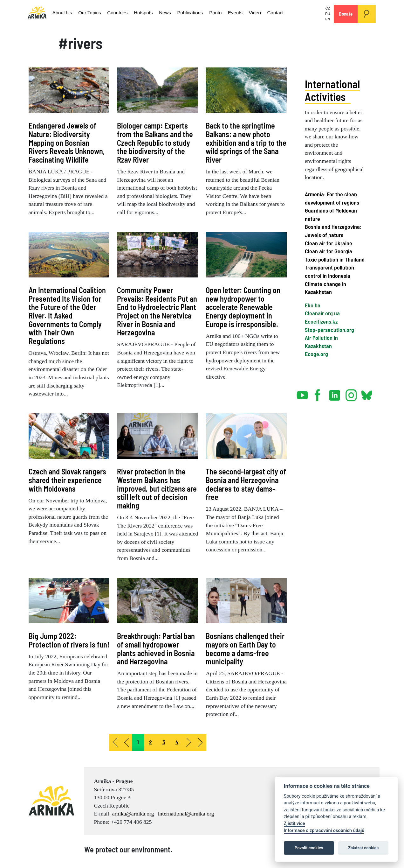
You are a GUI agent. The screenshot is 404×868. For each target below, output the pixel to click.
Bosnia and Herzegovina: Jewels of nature (333, 231)
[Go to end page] (201, 742)
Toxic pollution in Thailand (335, 259)
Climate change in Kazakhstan (325, 288)
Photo (200, 12)
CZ (328, 8)
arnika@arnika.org (133, 814)
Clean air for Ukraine (329, 243)
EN (328, 19)
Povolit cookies (309, 848)
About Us (61, 12)
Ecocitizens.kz (321, 321)
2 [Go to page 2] (151, 742)
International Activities (332, 90)
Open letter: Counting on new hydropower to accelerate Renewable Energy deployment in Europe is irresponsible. (243, 307)
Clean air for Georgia (329, 251)
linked (335, 393)
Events (219, 12)
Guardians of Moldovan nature (331, 214)
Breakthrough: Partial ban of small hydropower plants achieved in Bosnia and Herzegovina (156, 649)
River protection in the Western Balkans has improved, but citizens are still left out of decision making (157, 488)
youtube (303, 393)
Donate (346, 14)
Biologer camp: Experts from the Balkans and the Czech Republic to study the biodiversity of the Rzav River (155, 143)
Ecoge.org (316, 354)
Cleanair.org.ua (322, 313)
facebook (319, 393)
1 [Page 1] (138, 742)
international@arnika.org (186, 814)
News (154, 12)
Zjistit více (294, 824)
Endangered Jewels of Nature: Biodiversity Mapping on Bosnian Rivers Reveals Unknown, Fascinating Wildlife (67, 143)
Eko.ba (313, 305)
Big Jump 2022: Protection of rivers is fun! (69, 640)
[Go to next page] (189, 742)
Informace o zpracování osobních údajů (324, 831)
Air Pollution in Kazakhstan (321, 342)
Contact (255, 12)
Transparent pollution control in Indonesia (329, 271)
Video (237, 12)
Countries (110, 12)
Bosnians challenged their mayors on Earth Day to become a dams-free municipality (245, 649)
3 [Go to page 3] (164, 742)
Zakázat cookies (363, 848)
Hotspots (134, 12)
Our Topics (85, 12)
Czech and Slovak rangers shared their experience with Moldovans (67, 480)
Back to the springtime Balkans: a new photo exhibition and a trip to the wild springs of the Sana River (246, 143)
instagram (351, 393)
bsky (366, 393)
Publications (177, 12)
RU (328, 14)
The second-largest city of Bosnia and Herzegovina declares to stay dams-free (246, 484)
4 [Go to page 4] (177, 742)
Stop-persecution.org (329, 330)
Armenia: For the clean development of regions (332, 198)
